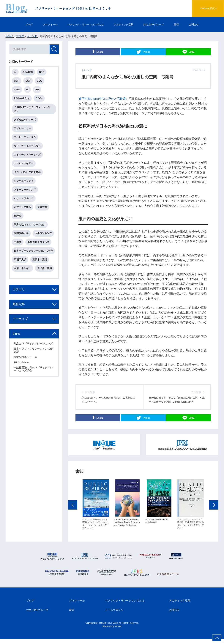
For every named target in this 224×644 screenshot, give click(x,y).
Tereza (118, 631)
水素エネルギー (23, 270)
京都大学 (42, 208)
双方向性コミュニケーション (30, 226)
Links (17, 335)
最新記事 (19, 306)
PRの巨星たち (22, 99)
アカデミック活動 (125, 24)
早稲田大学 (20, 261)
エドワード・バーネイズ (27, 155)
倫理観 (18, 217)
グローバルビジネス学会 (27, 173)
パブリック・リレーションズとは (84, 24)
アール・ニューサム (25, 138)
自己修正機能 (45, 270)
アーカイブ (20, 320)
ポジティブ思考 (23, 208)
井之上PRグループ (156, 24)
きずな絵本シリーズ (25, 120)
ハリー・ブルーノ (24, 199)
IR (28, 90)
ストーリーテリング (25, 191)
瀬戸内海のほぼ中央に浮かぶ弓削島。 (104, 99)
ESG (40, 81)
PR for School (22, 364)
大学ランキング (44, 235)
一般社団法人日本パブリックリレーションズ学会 (33, 371)
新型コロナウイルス (39, 243)
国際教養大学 (21, 235)
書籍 (180, 24)
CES (42, 72)
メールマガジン (207, 8)
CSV (28, 81)
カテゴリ (19, 291)
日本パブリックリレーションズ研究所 (33, 352)
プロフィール (46, 24)
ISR (37, 90)
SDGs (40, 99)
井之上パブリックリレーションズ (33, 345)
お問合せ (198, 24)
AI (15, 72)
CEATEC (28, 72)
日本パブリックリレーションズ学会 (34, 252)
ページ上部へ (217, 638)
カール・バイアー (24, 164)
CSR (17, 81)
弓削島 (18, 243)
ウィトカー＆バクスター (27, 147)
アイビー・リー (23, 129)
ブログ (24, 24)
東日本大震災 (40, 261)
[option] (96, 511)
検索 (54, 49)
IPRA (17, 90)
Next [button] (214, 511)
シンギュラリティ (24, 182)
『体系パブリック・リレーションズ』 (32, 109)
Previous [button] (73, 511)
